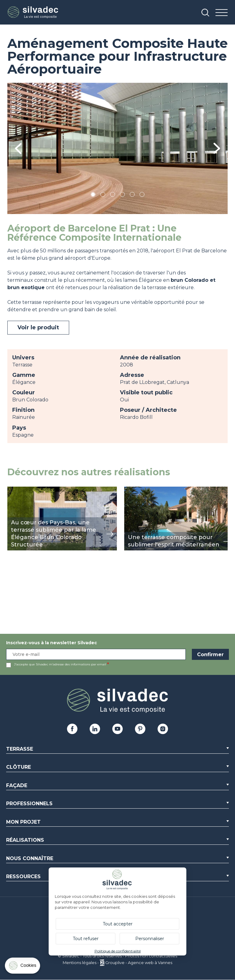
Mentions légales (80, 963)
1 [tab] (93, 195)
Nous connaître (30, 858)
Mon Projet (23, 822)
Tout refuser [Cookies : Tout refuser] (86, 939)
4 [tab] (122, 195)
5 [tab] (132, 195)
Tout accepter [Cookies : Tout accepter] (118, 924)
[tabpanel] (117, 148)
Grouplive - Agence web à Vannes (139, 963)
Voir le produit (38, 327)
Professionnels (29, 804)
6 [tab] (142, 195)
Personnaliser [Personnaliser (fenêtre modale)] (150, 939)
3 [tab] (113, 195)
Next (217, 148)
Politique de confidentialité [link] (118, 951)
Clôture (19, 767)
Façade (17, 785)
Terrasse (20, 749)
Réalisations (25, 840)
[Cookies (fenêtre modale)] (23, 967)
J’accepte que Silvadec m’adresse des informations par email (60, 664)
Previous (18, 149)
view (13, 490)
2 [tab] (103, 195)
